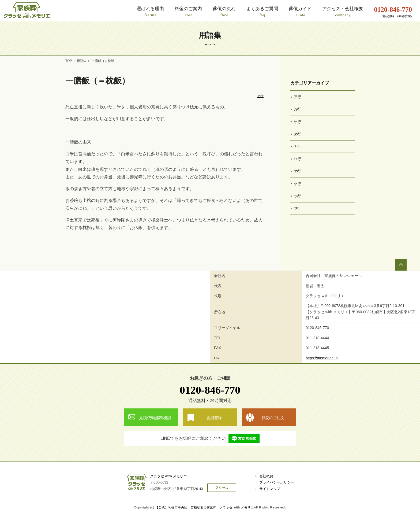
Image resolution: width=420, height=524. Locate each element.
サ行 (297, 122)
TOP (69, 61)
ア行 (260, 96)
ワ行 (297, 208)
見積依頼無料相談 (155, 418)
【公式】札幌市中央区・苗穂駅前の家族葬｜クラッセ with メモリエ (205, 507)
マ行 (297, 171)
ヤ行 (297, 184)
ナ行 (297, 146)
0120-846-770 (210, 390)
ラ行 (297, 196)
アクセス (222, 488)
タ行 (297, 134)
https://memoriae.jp (322, 358)
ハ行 (297, 159)
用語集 (82, 61)
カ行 (297, 109)
